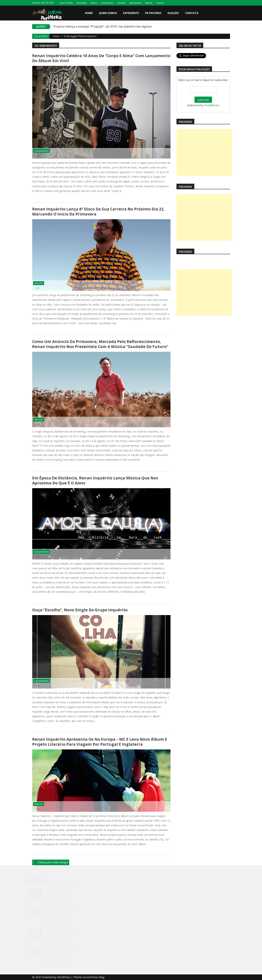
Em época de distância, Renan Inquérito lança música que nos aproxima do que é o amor (95, 480)
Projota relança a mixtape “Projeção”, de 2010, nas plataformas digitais (103, 26)
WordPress (64, 977)
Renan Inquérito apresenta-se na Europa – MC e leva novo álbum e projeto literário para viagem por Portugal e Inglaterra (100, 742)
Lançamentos (107, 3)
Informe (94, 3)
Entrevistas (81, 3)
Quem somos (108, 13)
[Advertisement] (204, 152)
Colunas (160, 3)
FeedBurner (212, 105)
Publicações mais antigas (53, 862)
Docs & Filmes (66, 3)
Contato (192, 13)
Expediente (131, 13)
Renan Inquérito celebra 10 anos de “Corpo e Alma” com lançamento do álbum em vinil (101, 58)
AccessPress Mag (94, 977)
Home (89, 13)
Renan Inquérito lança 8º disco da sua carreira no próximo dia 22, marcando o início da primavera (98, 212)
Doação (173, 13)
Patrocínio (153, 13)
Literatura (121, 3)
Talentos (149, 3)
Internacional (135, 3)
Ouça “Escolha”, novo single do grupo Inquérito (80, 610)
